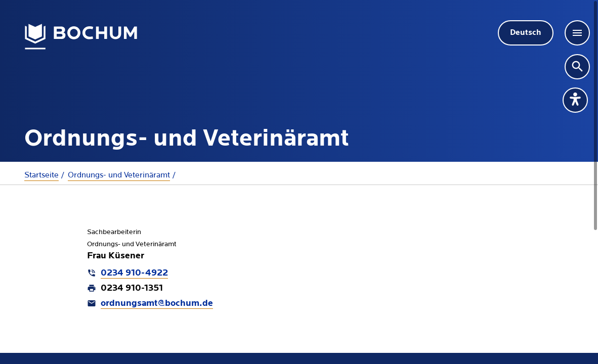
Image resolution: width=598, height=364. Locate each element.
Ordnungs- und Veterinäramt (119, 175)
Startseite (41, 175)
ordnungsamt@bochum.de (157, 304)
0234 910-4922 (134, 273)
